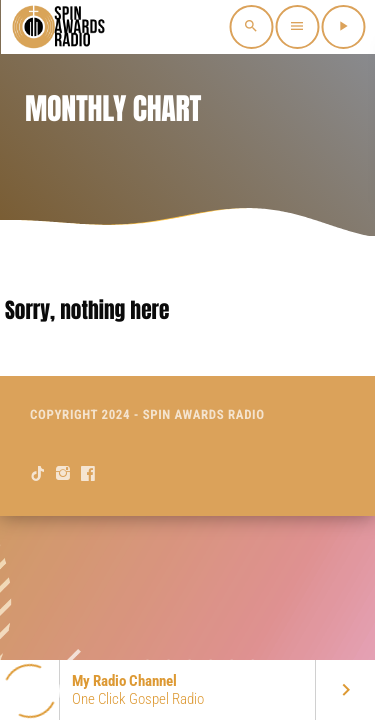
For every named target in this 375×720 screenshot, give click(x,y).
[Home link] (60, 27)
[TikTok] (38, 473)
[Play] (343, 27)
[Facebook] (88, 473)
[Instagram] (63, 473)
